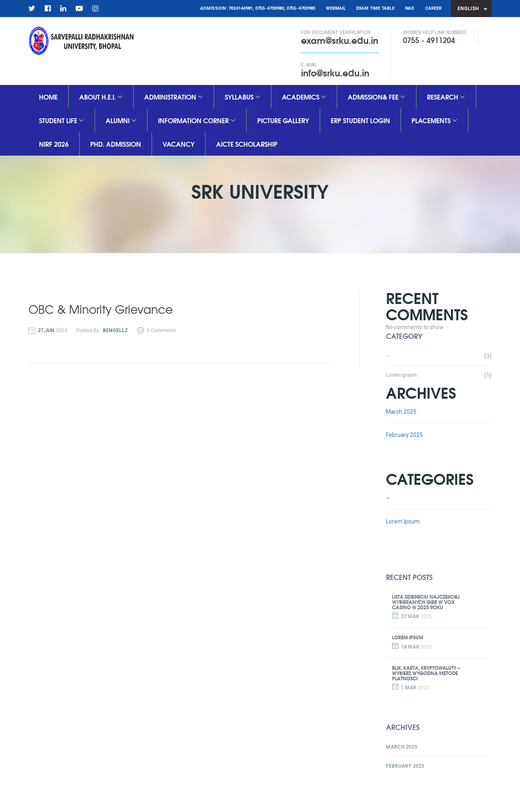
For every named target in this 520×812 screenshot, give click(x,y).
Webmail (336, 8)
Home (48, 97)
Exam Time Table (375, 8)
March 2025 (401, 412)
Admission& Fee (377, 97)
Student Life (62, 120)
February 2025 (404, 435)
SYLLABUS (243, 97)
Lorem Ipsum (401, 375)
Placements (434, 120)
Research (446, 97)
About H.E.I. (101, 97)
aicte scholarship (247, 144)
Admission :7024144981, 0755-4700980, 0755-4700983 (258, 8)
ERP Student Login (360, 120)
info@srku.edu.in (335, 72)
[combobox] (471, 9)
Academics (304, 97)
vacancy (179, 144)
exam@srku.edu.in (340, 40)
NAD (410, 8)
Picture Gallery (283, 120)
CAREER (433, 8)
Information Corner (197, 120)
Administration (174, 97)
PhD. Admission (116, 144)
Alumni (121, 120)
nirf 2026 (54, 144)
